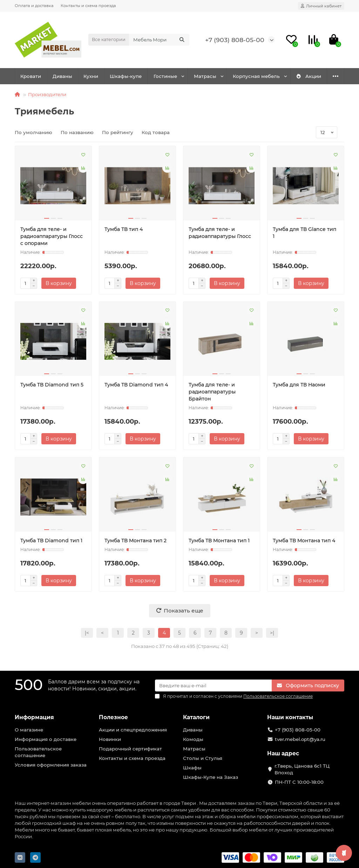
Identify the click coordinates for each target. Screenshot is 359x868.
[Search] (159, 40)
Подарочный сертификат (130, 749)
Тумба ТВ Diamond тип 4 (136, 385)
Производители (47, 94)
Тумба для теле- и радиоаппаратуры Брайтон (212, 392)
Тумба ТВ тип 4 (124, 229)
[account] (321, 6)
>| (272, 633)
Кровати (31, 76)
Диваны (62, 76)
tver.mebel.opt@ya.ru (300, 739)
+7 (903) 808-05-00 (235, 40)
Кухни (91, 76)
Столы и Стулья (203, 758)
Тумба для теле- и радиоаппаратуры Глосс (220, 233)
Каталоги (196, 717)
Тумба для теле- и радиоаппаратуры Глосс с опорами (52, 236)
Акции (309, 76)
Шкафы (192, 768)
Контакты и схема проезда (88, 6)
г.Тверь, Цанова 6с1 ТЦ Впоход (302, 769)
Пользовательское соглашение (38, 752)
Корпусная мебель (256, 76)
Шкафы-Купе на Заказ (211, 777)
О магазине (29, 730)
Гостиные (165, 76)
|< (87, 633)
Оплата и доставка (34, 6)
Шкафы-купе (126, 76)
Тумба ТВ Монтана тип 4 (304, 541)
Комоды (193, 739)
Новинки (110, 739)
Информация (34, 717)
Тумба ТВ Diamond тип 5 (52, 385)
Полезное (113, 717)
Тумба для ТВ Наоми (299, 385)
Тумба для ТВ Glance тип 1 (304, 233)
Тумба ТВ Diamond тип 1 (51, 541)
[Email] (213, 685)
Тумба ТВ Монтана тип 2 (136, 541)
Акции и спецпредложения (133, 730)
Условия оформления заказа (51, 765)
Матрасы (205, 76)
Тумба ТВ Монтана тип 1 (219, 541)
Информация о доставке (46, 739)
